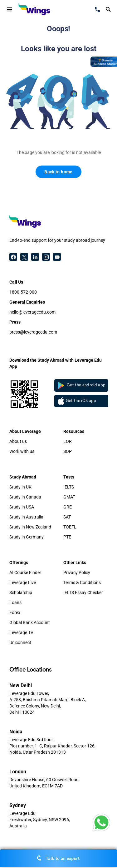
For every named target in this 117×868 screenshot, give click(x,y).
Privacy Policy (77, 573)
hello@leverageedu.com (32, 312)
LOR (68, 441)
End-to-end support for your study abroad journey (57, 240)
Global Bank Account (30, 622)
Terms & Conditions (82, 583)
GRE (68, 507)
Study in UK (20, 487)
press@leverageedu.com (33, 332)
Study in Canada (25, 497)
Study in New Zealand (30, 527)
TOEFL (70, 527)
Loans (15, 603)
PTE (67, 537)
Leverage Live (23, 583)
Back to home (58, 172)
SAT (67, 517)
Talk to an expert (58, 858)
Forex (15, 613)
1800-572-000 (23, 292)
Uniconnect (20, 642)
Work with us (22, 451)
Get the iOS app (77, 401)
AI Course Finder (25, 573)
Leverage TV (21, 632)
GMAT (69, 497)
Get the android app (82, 385)
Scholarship (21, 593)
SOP (68, 451)
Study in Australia (26, 517)
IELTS (69, 487)
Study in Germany (27, 537)
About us (18, 441)
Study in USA (22, 507)
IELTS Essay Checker (83, 593)
